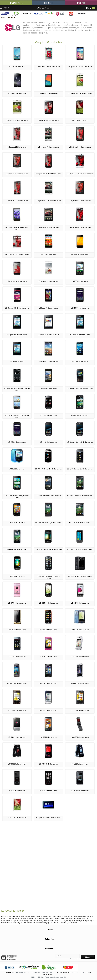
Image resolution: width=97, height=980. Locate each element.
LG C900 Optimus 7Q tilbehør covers (80, 549)
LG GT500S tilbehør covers (17, 630)
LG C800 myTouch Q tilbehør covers (48, 496)
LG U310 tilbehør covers (80, 764)
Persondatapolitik (49, 974)
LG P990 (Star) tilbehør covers (17, 549)
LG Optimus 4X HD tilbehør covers (17, 308)
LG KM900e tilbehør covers (80, 684)
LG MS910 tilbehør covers (17, 442)
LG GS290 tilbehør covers (49, 630)
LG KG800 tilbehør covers (49, 791)
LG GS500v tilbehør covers (49, 603)
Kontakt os (50, 948)
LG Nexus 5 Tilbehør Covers (48, 93)
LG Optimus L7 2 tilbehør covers (17, 201)
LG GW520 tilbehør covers (80, 630)
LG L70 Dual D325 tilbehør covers (48, 67)
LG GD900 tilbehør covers (48, 710)
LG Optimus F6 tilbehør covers (48, 147)
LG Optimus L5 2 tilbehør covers (80, 228)
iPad (48, 3)
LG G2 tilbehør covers (80, 120)
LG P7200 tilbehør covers (80, 791)
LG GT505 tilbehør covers (80, 657)
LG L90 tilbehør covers (17, 67)
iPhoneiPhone (10, 972)
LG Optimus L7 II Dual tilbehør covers (49, 174)
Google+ (89, 972)
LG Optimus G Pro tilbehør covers (17, 254)
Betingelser (50, 939)
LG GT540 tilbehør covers (17, 603)
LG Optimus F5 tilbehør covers (48, 228)
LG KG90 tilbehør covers (17, 791)
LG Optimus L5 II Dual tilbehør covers (80, 174)
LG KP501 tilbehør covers (48, 657)
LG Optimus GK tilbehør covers (49, 120)
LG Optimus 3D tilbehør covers (80, 523)
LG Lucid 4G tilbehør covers (48, 308)
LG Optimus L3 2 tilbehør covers (80, 201)
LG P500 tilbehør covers (17, 576)
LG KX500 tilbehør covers (17, 710)
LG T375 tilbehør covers (80, 281)
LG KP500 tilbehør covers (80, 710)
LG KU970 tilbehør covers (17, 737)
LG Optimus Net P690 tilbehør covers (80, 442)
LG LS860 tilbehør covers (48, 254)
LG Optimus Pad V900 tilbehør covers (48, 818)
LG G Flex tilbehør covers (17, 93)
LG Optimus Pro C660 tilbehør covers (80, 388)
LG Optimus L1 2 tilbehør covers (17, 174)
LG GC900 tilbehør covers (48, 684)
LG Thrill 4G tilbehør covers (80, 415)
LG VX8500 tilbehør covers (48, 764)
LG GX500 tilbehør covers (80, 603)
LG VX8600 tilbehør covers (80, 737)
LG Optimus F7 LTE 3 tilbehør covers (48, 201)
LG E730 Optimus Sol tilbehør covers (80, 469)
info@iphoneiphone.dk (64, 972)
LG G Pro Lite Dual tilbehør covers (80, 93)
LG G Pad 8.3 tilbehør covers (17, 818)
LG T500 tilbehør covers (17, 523)
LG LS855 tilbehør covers (48, 388)
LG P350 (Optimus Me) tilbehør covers (48, 469)
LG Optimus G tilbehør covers (17, 281)
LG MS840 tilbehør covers (80, 308)
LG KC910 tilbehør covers (48, 737)
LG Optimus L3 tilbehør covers (17, 335)
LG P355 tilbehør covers (48, 415)
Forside (50, 930)
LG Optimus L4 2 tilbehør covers (80, 147)
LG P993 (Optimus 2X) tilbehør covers (48, 523)
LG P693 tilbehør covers (48, 442)
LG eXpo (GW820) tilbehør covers (80, 576)
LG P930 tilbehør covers (80, 362)
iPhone (16, 3)
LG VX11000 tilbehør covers (17, 684)
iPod (81, 3)
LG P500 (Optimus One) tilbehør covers (48, 549)
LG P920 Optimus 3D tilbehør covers (80, 496)
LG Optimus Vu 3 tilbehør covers (17, 120)
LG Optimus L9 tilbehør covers (17, 147)
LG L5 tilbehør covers (17, 362)
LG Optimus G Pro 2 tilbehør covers (80, 67)
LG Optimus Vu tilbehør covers (48, 335)
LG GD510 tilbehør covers (17, 657)
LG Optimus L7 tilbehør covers (80, 335)
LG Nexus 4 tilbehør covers (80, 254)
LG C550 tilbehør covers (17, 469)
